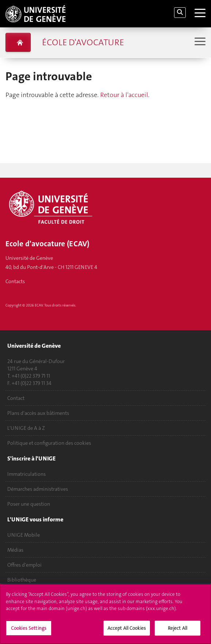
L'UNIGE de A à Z (26, 428)
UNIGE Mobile (24, 535)
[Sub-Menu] (199, 42)
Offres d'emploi (25, 565)
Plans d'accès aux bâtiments (38, 413)
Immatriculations (27, 474)
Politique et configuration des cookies (49, 443)
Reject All (178, 633)
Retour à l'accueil (124, 95)
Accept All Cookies (127, 633)
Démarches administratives (38, 489)
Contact (16, 398)
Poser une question (29, 504)
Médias (15, 550)
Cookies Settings (29, 633)
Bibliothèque (22, 580)
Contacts (15, 281)
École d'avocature (83, 42)
